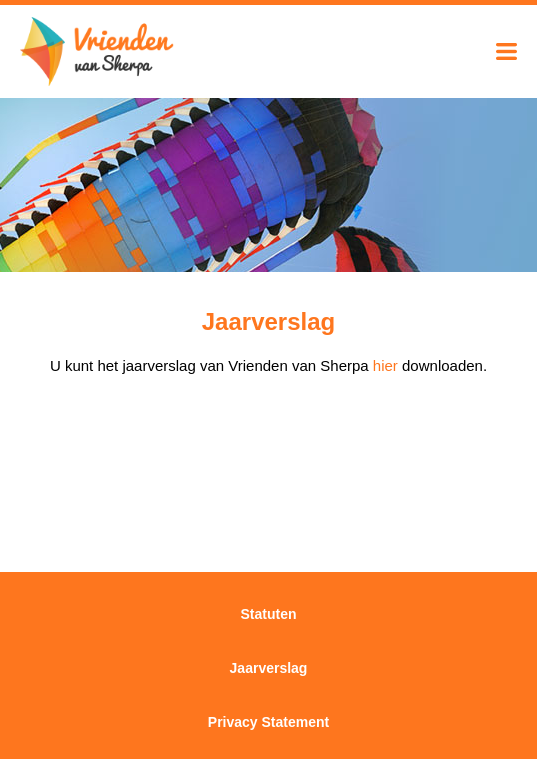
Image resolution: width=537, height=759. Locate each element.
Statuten (269, 614)
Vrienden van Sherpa (97, 52)
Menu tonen (506, 51)
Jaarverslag (269, 668)
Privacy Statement (268, 722)
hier (385, 365)
